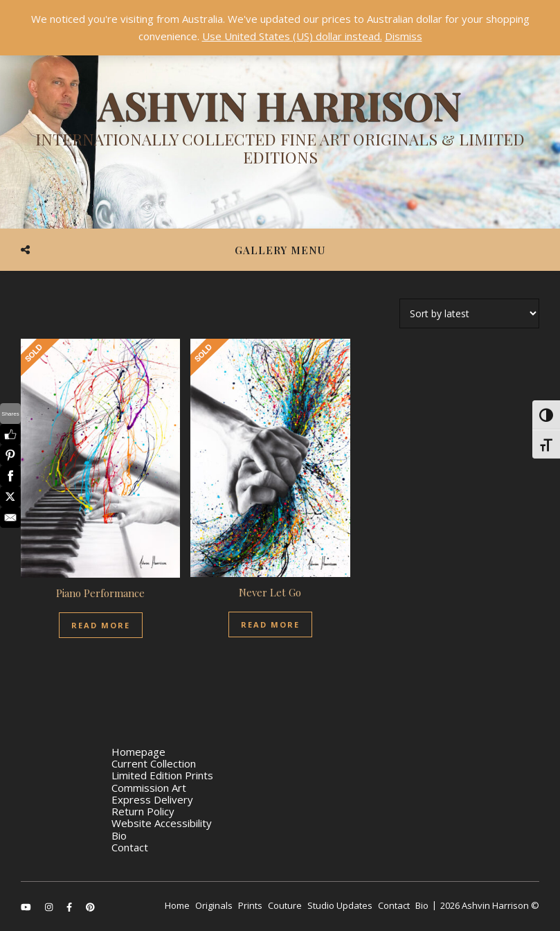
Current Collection (154, 763)
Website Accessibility (162, 823)
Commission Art (149, 788)
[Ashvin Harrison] (280, 128)
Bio (119, 835)
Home (177, 905)
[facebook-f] (70, 907)
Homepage (138, 752)
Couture (285, 905)
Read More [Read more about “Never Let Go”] (270, 624)
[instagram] (50, 907)
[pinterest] (90, 907)
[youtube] (27, 907)
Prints (250, 905)
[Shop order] (469, 313)
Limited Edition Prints (162, 775)
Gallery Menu (280, 250)
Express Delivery (152, 799)
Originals (214, 905)
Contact (130, 847)
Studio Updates (340, 905)
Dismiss (404, 36)
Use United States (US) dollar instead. (292, 36)
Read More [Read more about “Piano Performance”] (101, 625)
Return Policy (143, 811)
